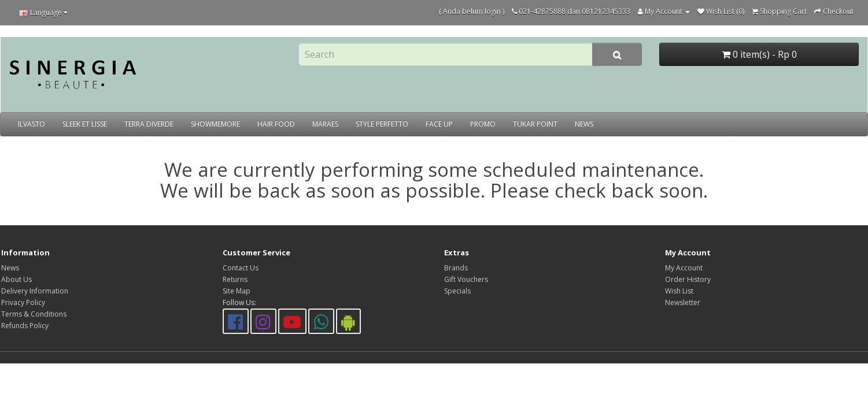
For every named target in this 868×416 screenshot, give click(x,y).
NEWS (584, 124)
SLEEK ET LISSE (85, 124)
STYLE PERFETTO (382, 124)
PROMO (483, 124)
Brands (456, 268)
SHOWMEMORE (215, 124)
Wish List (679, 291)
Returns (235, 279)
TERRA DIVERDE (149, 124)
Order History (688, 279)
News (10, 268)
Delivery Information (35, 291)
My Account (684, 268)
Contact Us (241, 268)
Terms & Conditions (34, 314)
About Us (16, 279)
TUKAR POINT (535, 124)
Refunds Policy (25, 326)
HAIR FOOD (276, 124)
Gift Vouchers (466, 279)
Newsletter (683, 302)
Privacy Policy (23, 302)
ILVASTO (32, 124)
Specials (457, 291)
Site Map (237, 291)
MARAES (325, 124)
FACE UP (439, 124)
